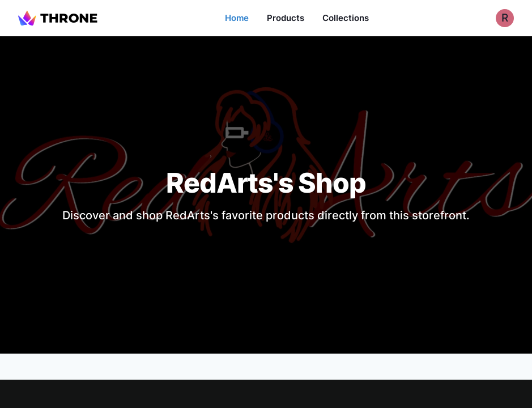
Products (286, 18)
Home (237, 18)
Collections (346, 18)
